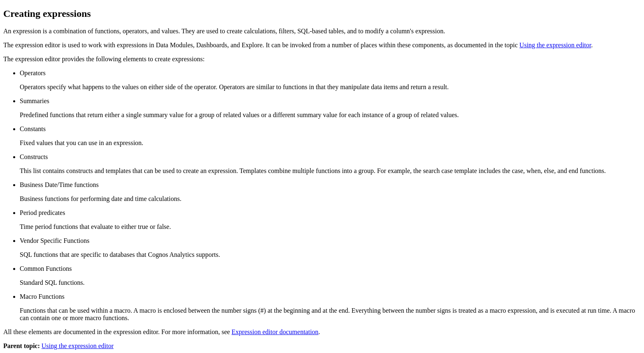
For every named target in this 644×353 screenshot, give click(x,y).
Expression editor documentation (275, 332)
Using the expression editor (555, 45)
